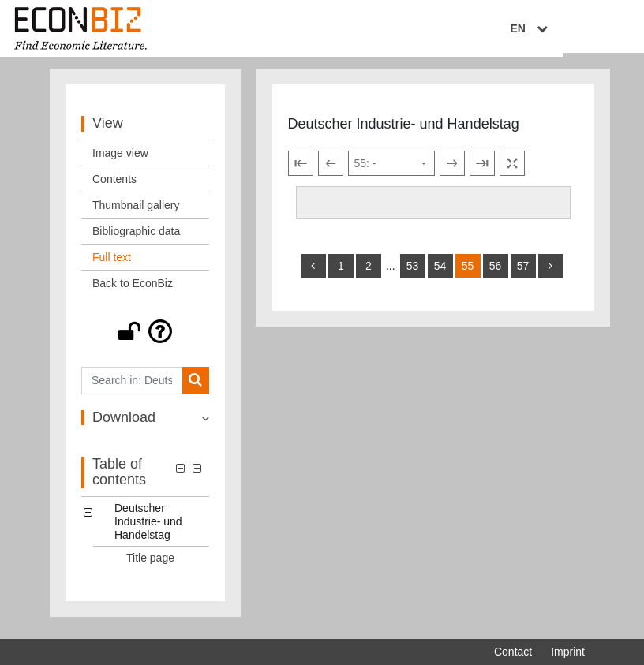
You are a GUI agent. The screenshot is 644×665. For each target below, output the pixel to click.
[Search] (195, 387)
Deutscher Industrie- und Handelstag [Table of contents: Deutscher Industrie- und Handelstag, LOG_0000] (148, 528)
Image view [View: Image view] (120, 159)
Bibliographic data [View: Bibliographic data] (136, 237)
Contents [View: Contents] (114, 185)
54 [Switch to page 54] (440, 272)
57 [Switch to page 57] (523, 272)
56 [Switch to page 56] (496, 272)
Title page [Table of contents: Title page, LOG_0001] (150, 565)
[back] (313, 272)
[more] (551, 272)
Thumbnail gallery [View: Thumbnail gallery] (136, 211)
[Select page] (391, 170)
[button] (145, 338)
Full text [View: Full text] (112, 263)
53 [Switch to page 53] (413, 272)
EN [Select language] (574, 29)
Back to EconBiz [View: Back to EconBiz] (133, 290)
